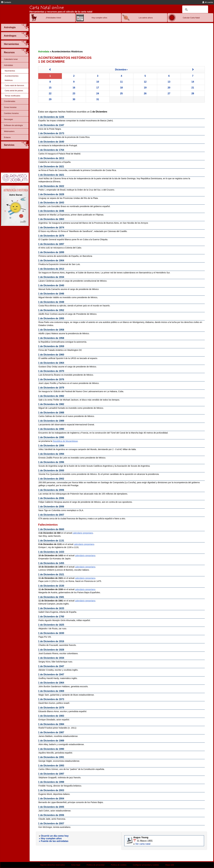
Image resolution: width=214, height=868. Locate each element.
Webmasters (9, 131)
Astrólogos (10, 36)
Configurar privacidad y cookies (146, 865)
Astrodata (44, 52)
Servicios (9, 145)
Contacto (6, 2)
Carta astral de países (14, 91)
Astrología (10, 27)
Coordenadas (10, 101)
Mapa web (170, 865)
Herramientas (11, 44)
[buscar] (195, 10)
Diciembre (121, 70)
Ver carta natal (143, 844)
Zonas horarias (10, 107)
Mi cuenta (208, 2)
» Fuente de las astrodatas (54, 841)
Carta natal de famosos (14, 85)
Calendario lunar (11, 59)
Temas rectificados (12, 96)
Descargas (8, 119)
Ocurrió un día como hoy (55, 836)
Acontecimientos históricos (12, 78)
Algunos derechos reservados (52, 865)
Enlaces (7, 137)
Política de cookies (119, 865)
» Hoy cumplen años (50, 838)
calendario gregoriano (83, 533)
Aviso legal (76, 865)
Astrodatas (8, 65)
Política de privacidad (96, 865)
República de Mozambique (65, 441)
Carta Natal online (47, 8)
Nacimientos (10, 71)
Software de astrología (13, 125)
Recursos (9, 52)
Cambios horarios (11, 113)
